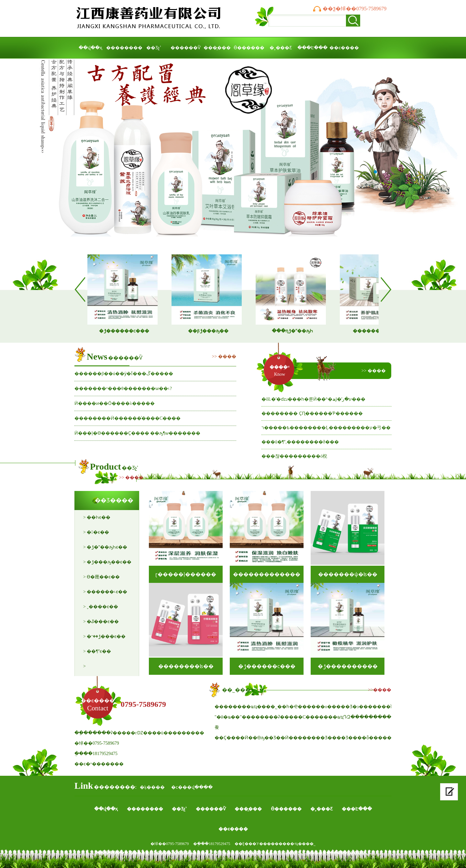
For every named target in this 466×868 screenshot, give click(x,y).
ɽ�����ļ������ (186, 574)
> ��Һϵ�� (97, 517)
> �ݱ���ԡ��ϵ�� (107, 562)
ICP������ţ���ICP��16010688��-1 (258, 853)
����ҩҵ (233, 152)
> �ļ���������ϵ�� (104, 669)
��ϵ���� (344, 48)
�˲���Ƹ (281, 48)
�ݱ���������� (348, 666)
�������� (122, 48)
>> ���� (224, 356)
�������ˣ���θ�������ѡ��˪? (123, 389)
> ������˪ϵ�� (105, 592)
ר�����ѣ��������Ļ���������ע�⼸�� (326, 428)
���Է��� (312, 48)
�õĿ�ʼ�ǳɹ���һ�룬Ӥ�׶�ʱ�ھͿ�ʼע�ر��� (313, 399)
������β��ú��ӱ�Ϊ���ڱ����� (124, 374)
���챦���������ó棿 (294, 456)
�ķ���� (152, 787)
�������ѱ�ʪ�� (348, 574)
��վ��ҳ (90, 48)
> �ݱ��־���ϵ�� (104, 636)
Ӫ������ (249, 48)
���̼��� (217, 48)
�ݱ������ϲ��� (267, 666)
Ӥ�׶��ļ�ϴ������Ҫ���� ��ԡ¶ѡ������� (137, 433)
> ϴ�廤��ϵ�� (101, 577)
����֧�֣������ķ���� (336, 853)
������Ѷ (186, 48)
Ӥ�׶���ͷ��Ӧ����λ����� (115, 403)
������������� (267, 574)
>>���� (380, 690)
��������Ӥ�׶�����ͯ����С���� (128, 418)
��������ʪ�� (186, 666)
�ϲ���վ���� (192, 787)
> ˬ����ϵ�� (101, 607)
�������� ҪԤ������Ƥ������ (312, 413)
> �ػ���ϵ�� (101, 622)
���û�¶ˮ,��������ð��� (300, 442)
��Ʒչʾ (154, 48)
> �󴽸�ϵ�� (96, 532)
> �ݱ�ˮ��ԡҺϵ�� (105, 547)
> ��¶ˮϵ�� (97, 651)
